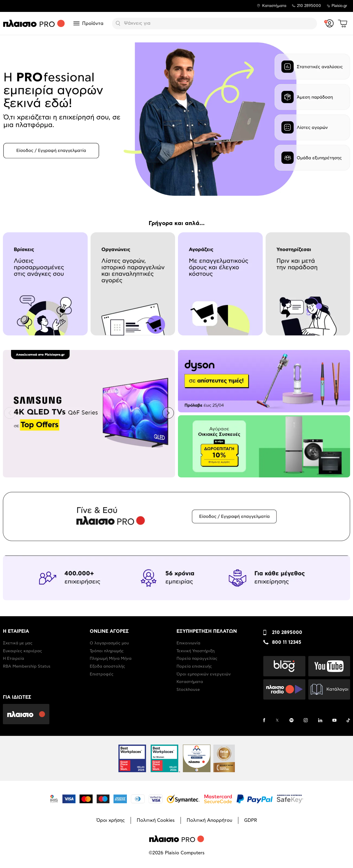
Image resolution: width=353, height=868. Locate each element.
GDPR (251, 820)
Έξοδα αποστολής (107, 666)
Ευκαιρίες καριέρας (22, 651)
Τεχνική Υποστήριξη (196, 651)
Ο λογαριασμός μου (109, 643)
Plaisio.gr (339, 6)
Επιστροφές (102, 674)
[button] (10, 413)
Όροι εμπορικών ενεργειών (204, 674)
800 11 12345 (287, 642)
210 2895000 (287, 632)
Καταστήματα (274, 6)
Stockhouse (188, 690)
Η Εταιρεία (13, 659)
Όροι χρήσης (111, 820)
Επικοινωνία (188, 643)
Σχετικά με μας (18, 643)
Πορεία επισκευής (194, 666)
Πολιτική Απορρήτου (209, 820)
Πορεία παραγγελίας (197, 659)
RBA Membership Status (27, 666)
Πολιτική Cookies (156, 820)
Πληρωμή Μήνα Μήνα (111, 659)
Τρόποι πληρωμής (107, 651)
